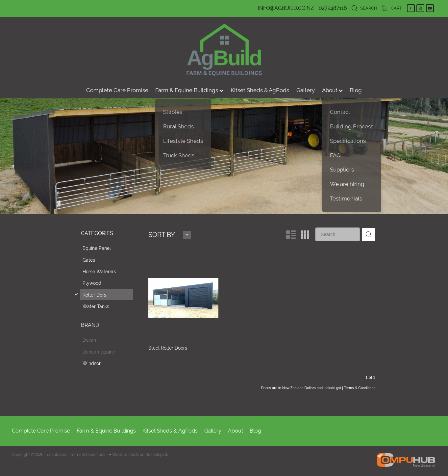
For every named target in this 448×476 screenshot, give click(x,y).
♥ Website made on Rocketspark (138, 455)
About (332, 90)
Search (364, 8)
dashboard (57, 455)
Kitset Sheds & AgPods (260, 90)
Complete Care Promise (117, 90)
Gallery (306, 90)
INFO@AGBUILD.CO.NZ (286, 8)
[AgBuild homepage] (224, 50)
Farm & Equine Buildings (189, 90)
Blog (356, 90)
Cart (392, 8)
